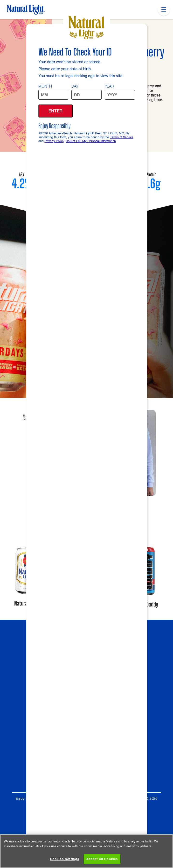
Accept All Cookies (102, 859)
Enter (55, 111)
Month (45, 86)
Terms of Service (122, 137)
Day (75, 86)
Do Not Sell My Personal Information (91, 141)
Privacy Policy (54, 141)
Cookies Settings (65, 859)
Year (109, 86)
